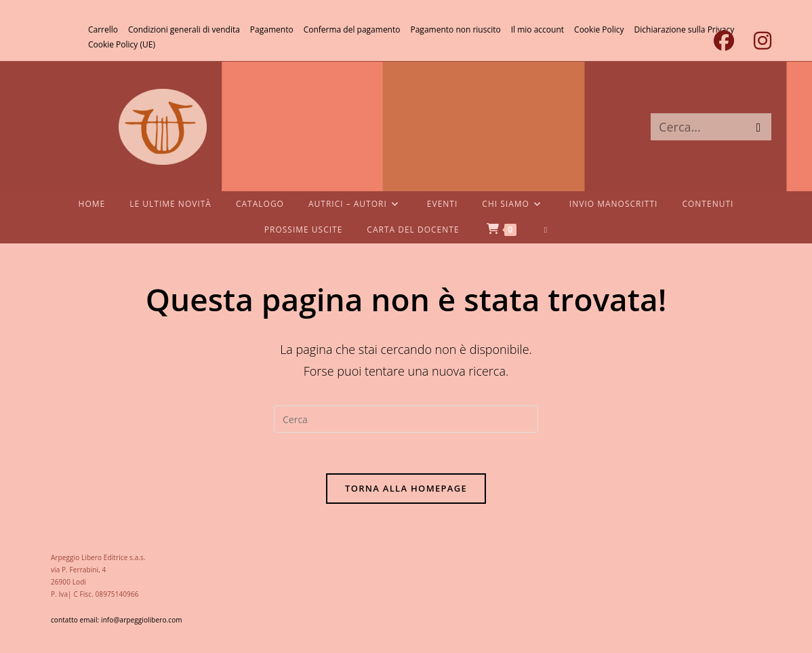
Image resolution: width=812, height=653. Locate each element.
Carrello (103, 29)
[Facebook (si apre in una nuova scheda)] (724, 41)
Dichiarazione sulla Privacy (685, 29)
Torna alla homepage (406, 488)
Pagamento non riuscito (455, 29)
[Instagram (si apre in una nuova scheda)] (757, 41)
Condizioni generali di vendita (184, 29)
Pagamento (272, 29)
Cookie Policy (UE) (122, 44)
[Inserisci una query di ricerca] (406, 419)
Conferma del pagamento (352, 29)
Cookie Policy (599, 29)
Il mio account (537, 29)
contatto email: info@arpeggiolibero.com (117, 620)
